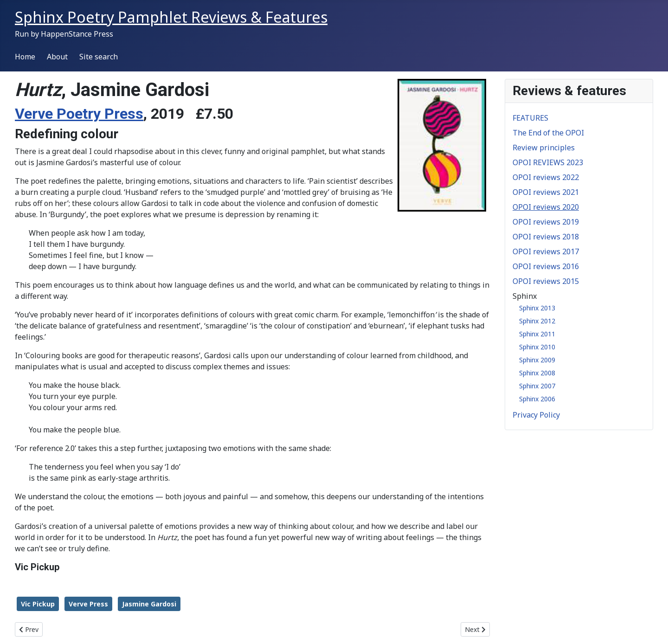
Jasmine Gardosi (149, 604)
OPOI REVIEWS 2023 (548, 162)
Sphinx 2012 (537, 321)
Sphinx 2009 (537, 360)
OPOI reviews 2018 (546, 237)
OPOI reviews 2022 (546, 177)
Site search (99, 57)
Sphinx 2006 (537, 399)
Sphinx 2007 (537, 386)
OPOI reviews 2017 (546, 251)
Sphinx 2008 (537, 373)
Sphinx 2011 (537, 334)
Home (25, 57)
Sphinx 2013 (537, 308)
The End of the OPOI (548, 133)
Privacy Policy (536, 415)
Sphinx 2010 (537, 347)
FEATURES (530, 118)
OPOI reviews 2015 (546, 281)
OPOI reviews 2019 (546, 222)
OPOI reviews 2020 (546, 207)
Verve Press (88, 604)
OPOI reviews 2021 (546, 192)
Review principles (544, 148)
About (57, 57)
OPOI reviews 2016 (546, 266)
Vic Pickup (38, 604)
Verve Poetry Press (79, 114)
